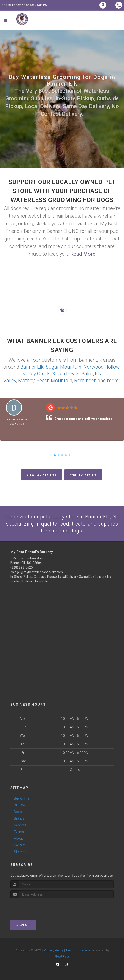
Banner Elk (32, 367)
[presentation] (35, 906)
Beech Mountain (54, 380)
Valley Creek (36, 373)
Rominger (85, 380)
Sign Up (23, 924)
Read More (83, 254)
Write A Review (83, 474)
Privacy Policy (54, 950)
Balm (87, 373)
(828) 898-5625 (22, 567)
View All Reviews (41, 474)
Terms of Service (78, 950)
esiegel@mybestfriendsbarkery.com (37, 572)
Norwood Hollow (102, 367)
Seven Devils (66, 373)
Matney (26, 380)
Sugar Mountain (63, 367)
